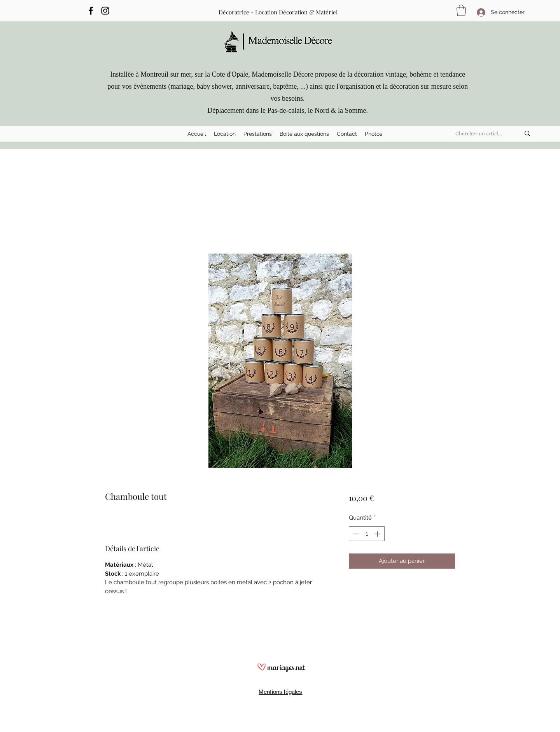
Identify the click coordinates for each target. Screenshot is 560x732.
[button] (225, 134)
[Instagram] (105, 11)
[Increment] (378, 534)
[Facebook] (91, 11)
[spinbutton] (367, 534)
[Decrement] (355, 534)
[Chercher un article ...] (480, 133)
